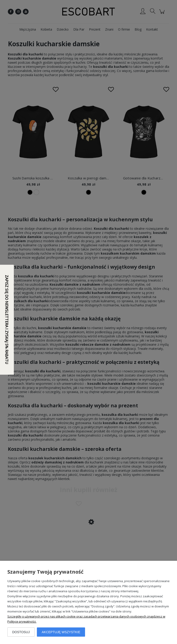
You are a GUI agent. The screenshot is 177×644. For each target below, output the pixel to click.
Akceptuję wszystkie (61, 632)
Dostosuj (21, 632)
